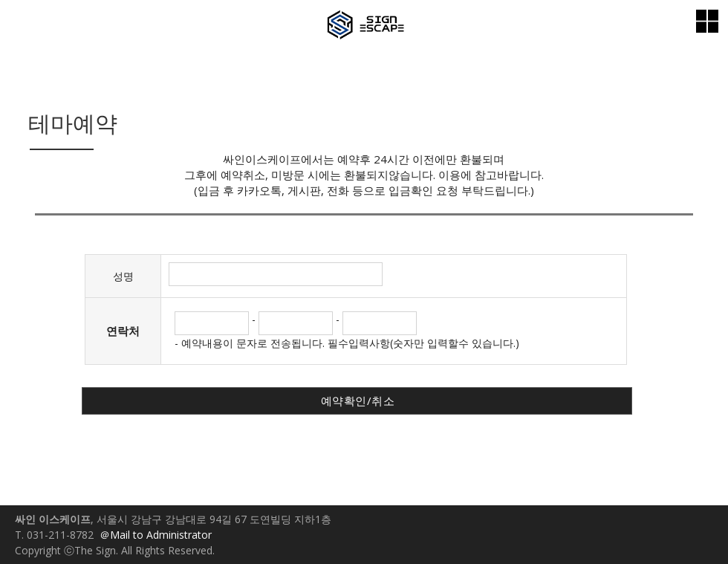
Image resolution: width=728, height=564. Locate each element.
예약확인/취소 (358, 401)
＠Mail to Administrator (156, 535)
